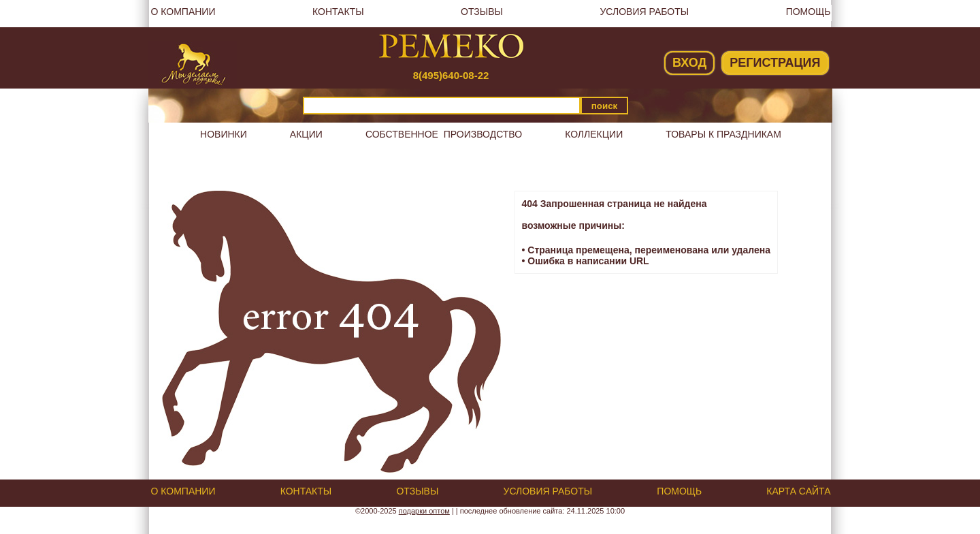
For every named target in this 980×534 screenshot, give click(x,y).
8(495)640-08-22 (451, 75)
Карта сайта (798, 491)
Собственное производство (444, 134)
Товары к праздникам (723, 134)
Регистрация (775, 63)
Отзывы (482, 12)
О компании (183, 12)
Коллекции (594, 134)
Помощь (808, 12)
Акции (306, 134)
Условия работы (644, 12)
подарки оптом (424, 511)
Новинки (224, 134)
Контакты (338, 12)
